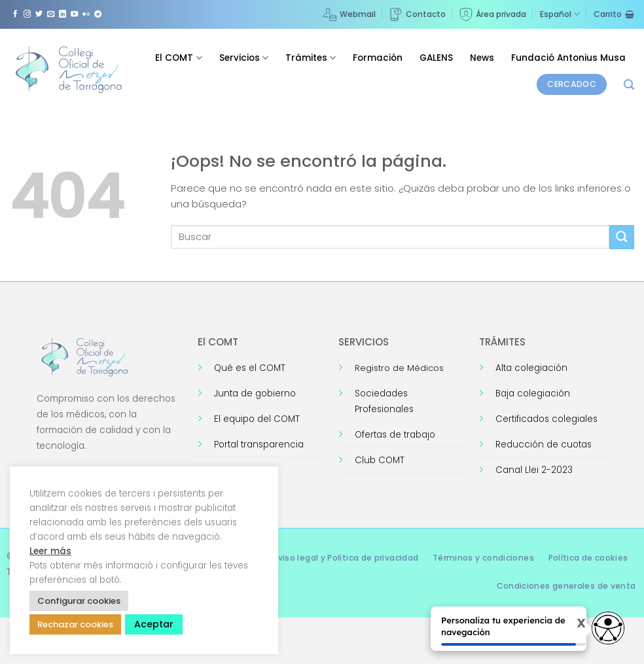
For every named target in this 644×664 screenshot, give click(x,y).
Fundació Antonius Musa (568, 58)
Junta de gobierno (255, 393)
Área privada (493, 14)
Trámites (311, 58)
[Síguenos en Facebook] (15, 14)
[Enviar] (622, 237)
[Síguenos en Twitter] (39, 14)
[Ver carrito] (614, 14)
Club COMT (380, 460)
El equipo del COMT (257, 419)
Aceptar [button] (154, 624)
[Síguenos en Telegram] (98, 14)
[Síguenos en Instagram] (27, 14)
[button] (629, 85)
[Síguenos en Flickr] (86, 14)
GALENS (436, 58)
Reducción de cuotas (544, 445)
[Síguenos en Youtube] (74, 14)
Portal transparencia (259, 445)
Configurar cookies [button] (79, 601)
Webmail (349, 14)
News (482, 58)
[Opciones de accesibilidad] (608, 628)
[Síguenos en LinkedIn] (63, 14)
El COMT (178, 58)
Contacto (418, 14)
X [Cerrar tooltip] (572, 623)
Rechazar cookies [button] (75, 624)
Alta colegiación (531, 368)
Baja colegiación (533, 393)
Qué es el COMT (250, 368)
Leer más (50, 551)
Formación (378, 58)
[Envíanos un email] (51, 14)
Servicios (244, 58)
